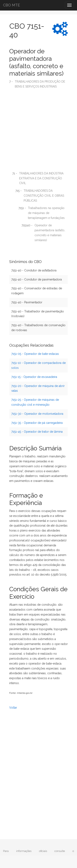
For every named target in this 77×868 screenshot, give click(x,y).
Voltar (13, 708)
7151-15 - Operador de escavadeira (34, 377)
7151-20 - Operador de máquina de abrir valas (38, 388)
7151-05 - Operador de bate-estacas (35, 354)
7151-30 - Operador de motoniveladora (37, 414)
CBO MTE (11, 5)
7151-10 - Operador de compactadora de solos (38, 365)
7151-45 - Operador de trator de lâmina (37, 432)
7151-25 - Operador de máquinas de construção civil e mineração (35, 402)
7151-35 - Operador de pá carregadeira (37, 423)
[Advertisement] (38, 131)
